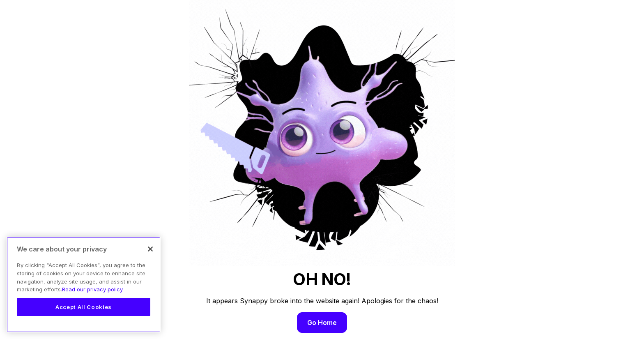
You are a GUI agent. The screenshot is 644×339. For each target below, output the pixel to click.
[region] (84, 285)
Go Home (322, 323)
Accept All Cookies (84, 307)
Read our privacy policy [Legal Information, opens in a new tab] (92, 289)
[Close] (150, 249)
